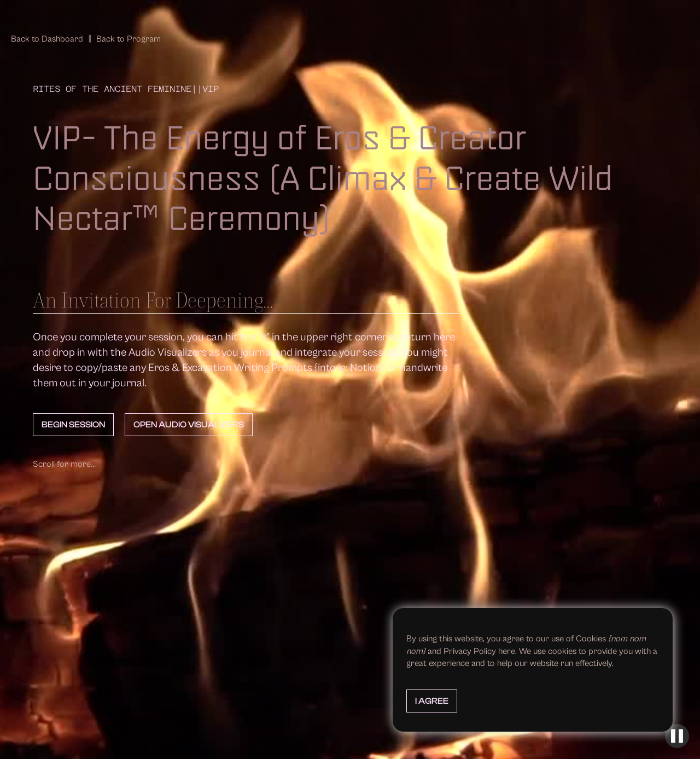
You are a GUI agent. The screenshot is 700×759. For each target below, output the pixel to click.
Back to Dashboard (47, 39)
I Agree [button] (432, 701)
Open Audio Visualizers (189, 425)
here (507, 651)
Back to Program (129, 39)
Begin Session (73, 425)
